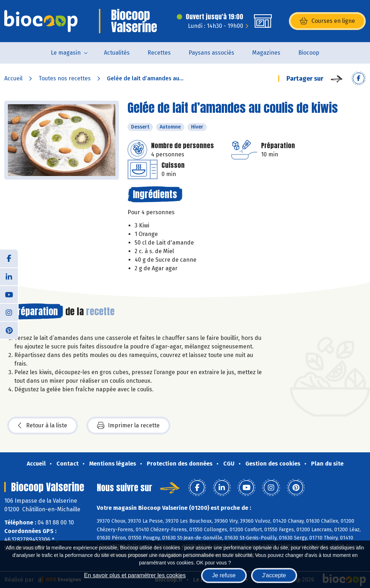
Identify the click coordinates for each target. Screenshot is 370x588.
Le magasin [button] (66, 53)
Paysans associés (211, 53)
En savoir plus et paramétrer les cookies (135, 575)
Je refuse (224, 575)
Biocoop (309, 53)
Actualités (117, 53)
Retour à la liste (42, 426)
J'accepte (274, 575)
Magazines (266, 53)
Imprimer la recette (128, 426)
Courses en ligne (327, 21)
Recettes (159, 53)
